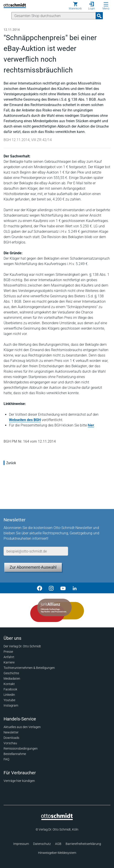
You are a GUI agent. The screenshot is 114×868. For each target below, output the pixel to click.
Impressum (21, 844)
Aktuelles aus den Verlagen (22, 727)
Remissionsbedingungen (21, 748)
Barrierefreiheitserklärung (83, 844)
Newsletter (11, 732)
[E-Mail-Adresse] (36, 551)
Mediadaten (12, 679)
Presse (8, 652)
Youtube (9, 700)
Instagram (11, 705)
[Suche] (54, 16)
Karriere (9, 662)
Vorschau (10, 743)
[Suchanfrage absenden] (99, 16)
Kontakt (9, 684)
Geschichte (11, 673)
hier (91, 425)
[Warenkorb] (75, 6)
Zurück (11, 463)
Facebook (10, 689)
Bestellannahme (15, 754)
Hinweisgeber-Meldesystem (57, 853)
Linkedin (9, 695)
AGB (58, 844)
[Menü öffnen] (106, 4)
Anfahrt (9, 657)
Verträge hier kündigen (19, 781)
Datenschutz (42, 844)
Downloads (11, 738)
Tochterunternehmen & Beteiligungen (29, 668)
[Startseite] (57, 819)
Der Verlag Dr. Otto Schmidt (22, 646)
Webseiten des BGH (25, 420)
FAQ (6, 759)
